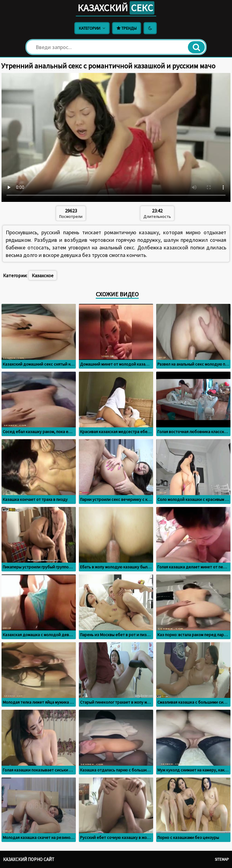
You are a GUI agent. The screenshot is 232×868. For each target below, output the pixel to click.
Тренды (127, 28)
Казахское (43, 275)
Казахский (116, 8)
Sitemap (222, 859)
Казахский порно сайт (29, 859)
